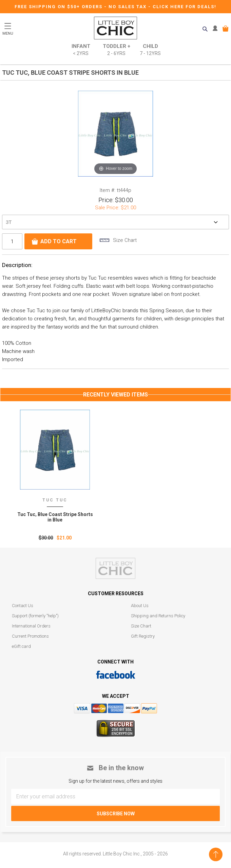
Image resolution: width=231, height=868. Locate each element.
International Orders (31, 626)
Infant (81, 50)
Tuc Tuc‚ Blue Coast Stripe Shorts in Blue (55, 517)
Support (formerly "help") (35, 616)
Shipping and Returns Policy (158, 616)
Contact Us (23, 606)
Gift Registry (143, 636)
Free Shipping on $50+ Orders (59, 7)
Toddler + (117, 50)
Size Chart (141, 626)
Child (150, 50)
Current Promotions (30, 636)
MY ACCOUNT (217, 29)
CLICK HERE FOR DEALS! (185, 7)
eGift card (21, 646)
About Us (140, 606)
